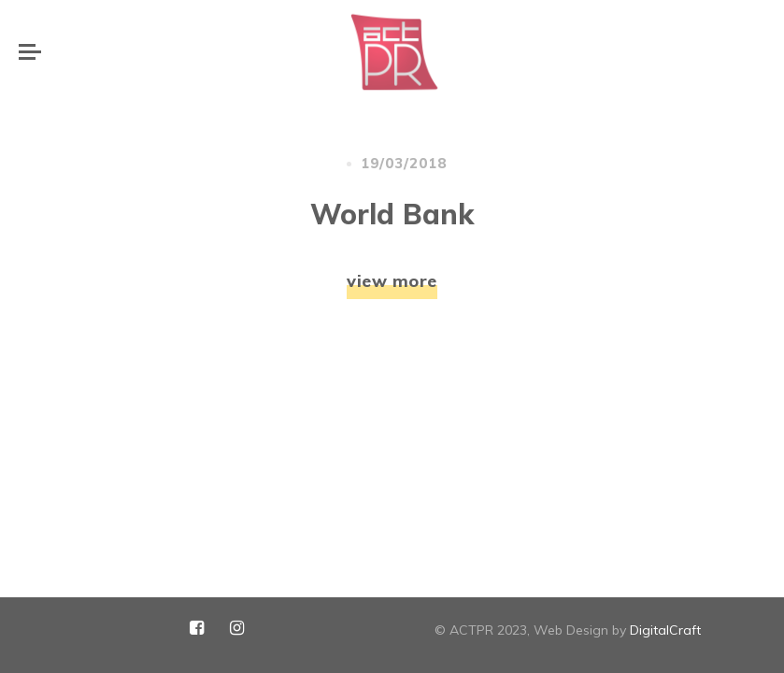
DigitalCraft (665, 630)
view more (392, 178)
